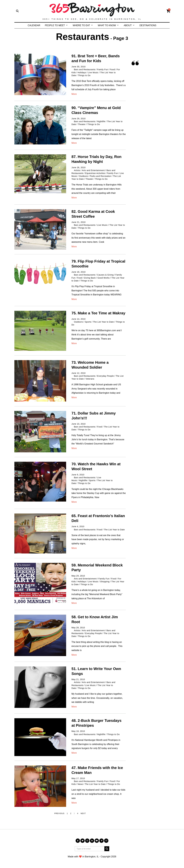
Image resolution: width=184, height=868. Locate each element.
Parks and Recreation (100, 176)
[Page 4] (78, 814)
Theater (82, 124)
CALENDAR (34, 25)
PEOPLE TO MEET (55, 25)
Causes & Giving (105, 275)
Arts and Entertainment (93, 170)
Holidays (82, 73)
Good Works (104, 278)
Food (112, 69)
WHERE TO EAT (81, 25)
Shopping (105, 582)
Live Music (93, 73)
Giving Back (90, 278)
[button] (107, 849)
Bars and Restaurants (85, 69)
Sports (88, 322)
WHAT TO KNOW (107, 25)
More (74, 94)
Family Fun (103, 69)
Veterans (90, 379)
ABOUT (128, 25)
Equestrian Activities (95, 173)
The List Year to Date (103, 322)
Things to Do (84, 75)
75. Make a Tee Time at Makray (98, 313)
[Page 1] (67, 814)
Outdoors (84, 176)
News (80, 784)
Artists (77, 170)
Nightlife (101, 121)
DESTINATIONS (148, 25)
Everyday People (106, 376)
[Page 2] (71, 814)
